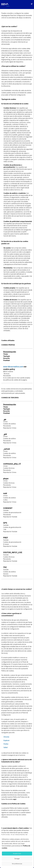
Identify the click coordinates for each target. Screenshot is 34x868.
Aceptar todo (17, 854)
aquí (15, 799)
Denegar (17, 859)
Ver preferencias (17, 864)
